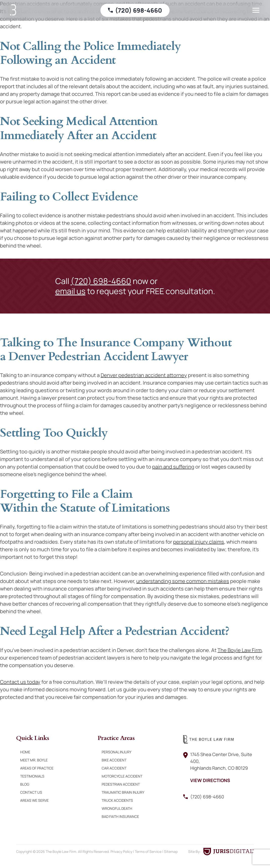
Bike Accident (114, 760)
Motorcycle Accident (122, 776)
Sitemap (171, 851)
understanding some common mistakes (183, 581)
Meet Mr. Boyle (34, 760)
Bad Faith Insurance (120, 816)
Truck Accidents (117, 800)
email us (70, 291)
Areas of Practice (37, 768)
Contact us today (20, 682)
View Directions (210, 780)
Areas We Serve (34, 800)
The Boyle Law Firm (240, 650)
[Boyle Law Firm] (14, 11)
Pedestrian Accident (121, 784)
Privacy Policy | (123, 851)
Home (25, 752)
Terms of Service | (149, 851)
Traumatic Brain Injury (123, 792)
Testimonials (32, 776)
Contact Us (31, 792)
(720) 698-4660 (101, 281)
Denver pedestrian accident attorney (144, 375)
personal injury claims (199, 542)
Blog (25, 784)
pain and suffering (173, 467)
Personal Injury (117, 752)
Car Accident (114, 768)
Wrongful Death (117, 808)
